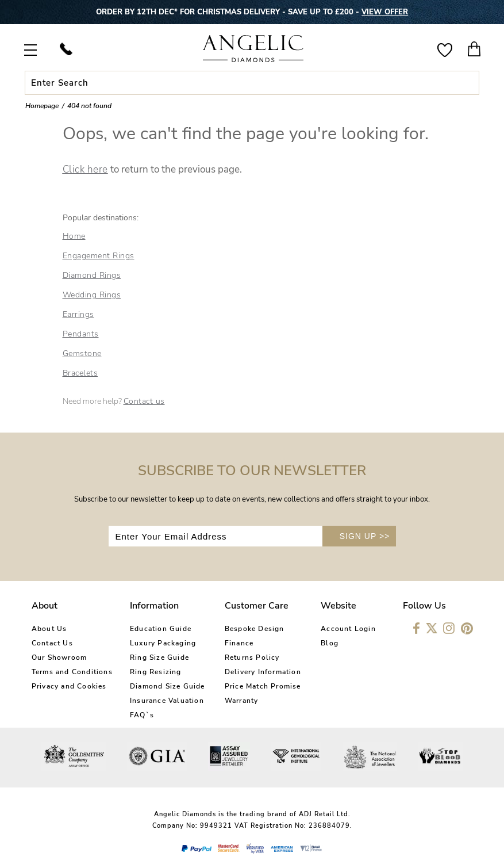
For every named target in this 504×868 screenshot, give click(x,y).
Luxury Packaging (163, 643)
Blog (330, 643)
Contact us (144, 401)
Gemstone (82, 353)
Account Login (348, 629)
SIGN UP (365, 536)
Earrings (78, 314)
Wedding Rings (92, 295)
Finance (239, 643)
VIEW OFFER (385, 12)
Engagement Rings (99, 256)
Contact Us (52, 643)
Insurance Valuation (167, 701)
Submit (468, 83)
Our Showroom (59, 657)
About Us (49, 629)
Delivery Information (263, 672)
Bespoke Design (255, 629)
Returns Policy (252, 657)
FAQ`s (142, 715)
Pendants (81, 334)
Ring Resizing (156, 672)
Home (74, 236)
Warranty (242, 701)
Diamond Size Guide (168, 686)
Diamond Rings (92, 275)
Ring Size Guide (159, 657)
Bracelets (80, 373)
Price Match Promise (263, 686)
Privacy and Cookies (69, 686)
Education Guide (161, 629)
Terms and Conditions (72, 672)
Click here (85, 169)
